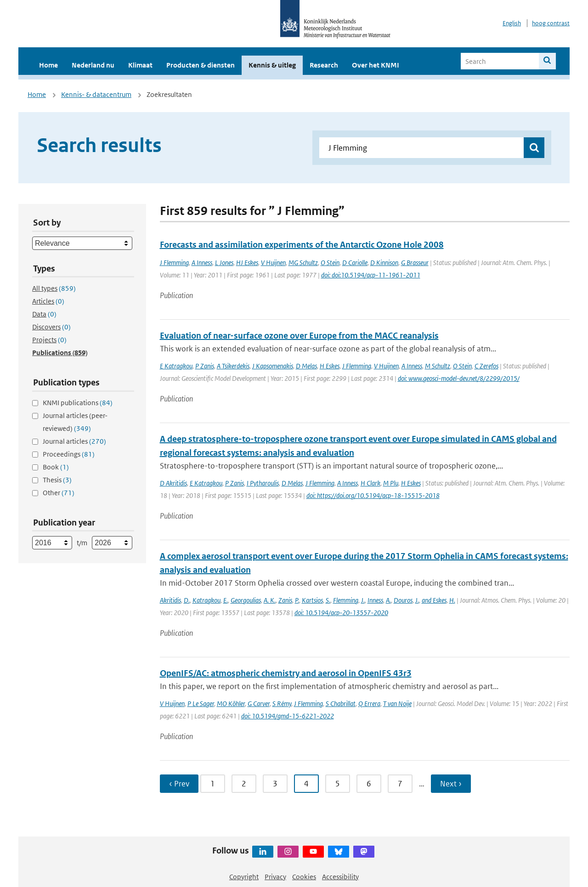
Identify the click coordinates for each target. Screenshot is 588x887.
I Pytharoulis (263, 483)
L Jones (224, 263)
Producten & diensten (201, 65)
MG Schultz (303, 263)
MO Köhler (231, 703)
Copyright (244, 877)
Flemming (346, 600)
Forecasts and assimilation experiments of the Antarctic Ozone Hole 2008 (302, 245)
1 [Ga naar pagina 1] (213, 784)
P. (297, 600)
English (512, 23)
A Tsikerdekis (233, 366)
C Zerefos (486, 366)
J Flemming (174, 263)
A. (388, 600)
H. (452, 600)
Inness (375, 600)
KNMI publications (78, 403)
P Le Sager (201, 703)
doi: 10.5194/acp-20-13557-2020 (341, 613)
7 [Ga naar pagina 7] (400, 784)
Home (48, 65)
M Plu (391, 483)
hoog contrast (551, 23)
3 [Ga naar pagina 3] (275, 784)
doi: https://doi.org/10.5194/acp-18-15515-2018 (373, 495)
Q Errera (369, 703)
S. (328, 600)
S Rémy (282, 703)
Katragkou (206, 600)
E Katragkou (176, 366)
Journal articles (74, 441)
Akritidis (170, 600)
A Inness (202, 263)
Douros (403, 600)
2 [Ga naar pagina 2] (244, 784)
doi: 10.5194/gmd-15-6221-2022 (288, 716)
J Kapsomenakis (273, 366)
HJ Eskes (247, 263)
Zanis (285, 600)
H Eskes (330, 366)
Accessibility (340, 877)
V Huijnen (273, 263)
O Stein (330, 263)
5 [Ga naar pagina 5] (338, 784)
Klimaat (140, 65)
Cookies (304, 877)
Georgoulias (246, 600)
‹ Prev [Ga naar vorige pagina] (179, 784)
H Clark (370, 483)
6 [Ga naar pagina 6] (369, 784)
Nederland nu (93, 65)
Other (59, 493)
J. (363, 600)
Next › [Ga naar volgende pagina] (451, 784)
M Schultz (438, 366)
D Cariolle (355, 263)
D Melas (306, 366)
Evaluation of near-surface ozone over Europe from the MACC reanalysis (299, 336)
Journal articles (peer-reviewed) (75, 422)
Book (56, 467)
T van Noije (397, 703)
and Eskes (434, 600)
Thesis (57, 480)
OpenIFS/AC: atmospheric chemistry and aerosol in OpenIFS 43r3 (286, 673)
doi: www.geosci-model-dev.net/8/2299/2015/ (459, 378)
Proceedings (69, 454)
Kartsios (312, 600)
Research (324, 65)
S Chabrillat (341, 703)
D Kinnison (384, 263)
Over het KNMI (376, 65)
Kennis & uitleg (272, 65)
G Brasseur (415, 263)
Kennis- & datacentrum (96, 94)
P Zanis (205, 366)
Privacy (275, 877)
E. (226, 600)
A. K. (270, 600)
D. (187, 600)
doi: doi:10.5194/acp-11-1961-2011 (371, 275)
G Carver (259, 703)
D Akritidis (173, 483)
